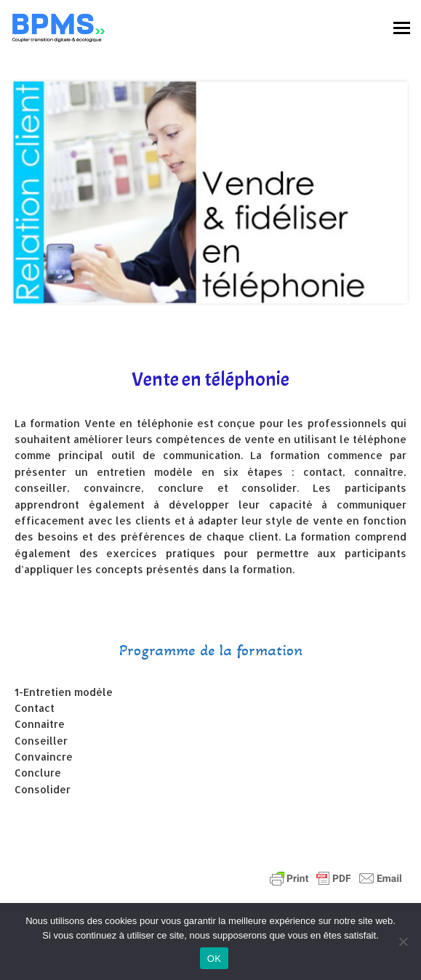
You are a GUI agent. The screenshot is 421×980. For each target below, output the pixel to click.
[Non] (403, 941)
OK (214, 959)
